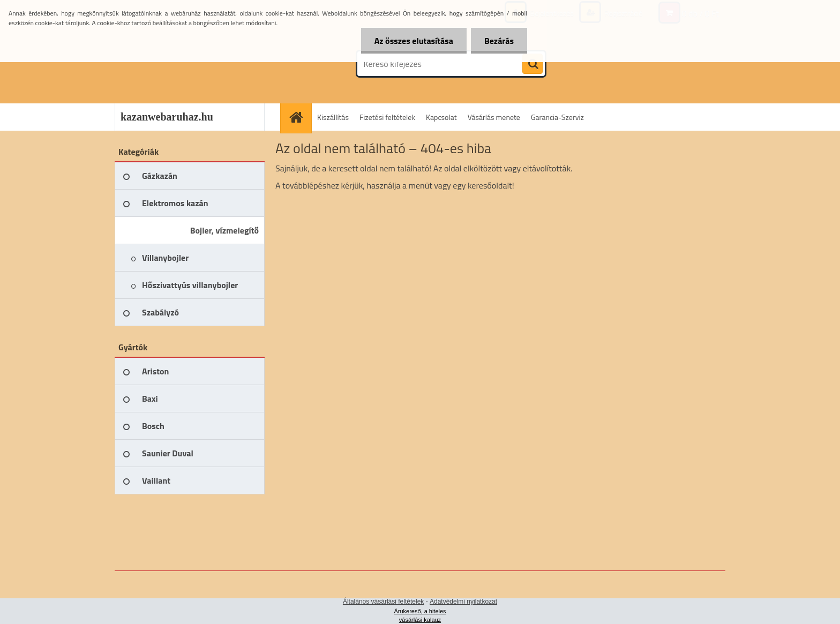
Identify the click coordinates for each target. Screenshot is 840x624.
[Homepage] (299, 117)
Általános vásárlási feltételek (383, 602)
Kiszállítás (333, 117)
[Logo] (188, 64)
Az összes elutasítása (414, 41)
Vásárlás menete (494, 117)
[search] (532, 64)
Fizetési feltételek (387, 117)
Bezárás (499, 41)
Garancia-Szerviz (557, 117)
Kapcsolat (441, 117)
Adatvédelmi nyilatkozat (463, 602)
